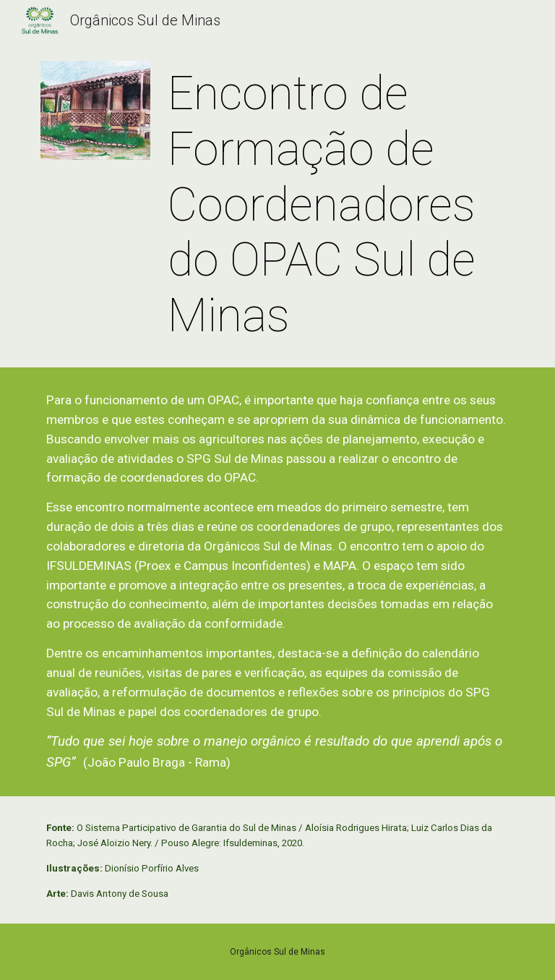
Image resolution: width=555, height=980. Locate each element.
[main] (338, 205)
